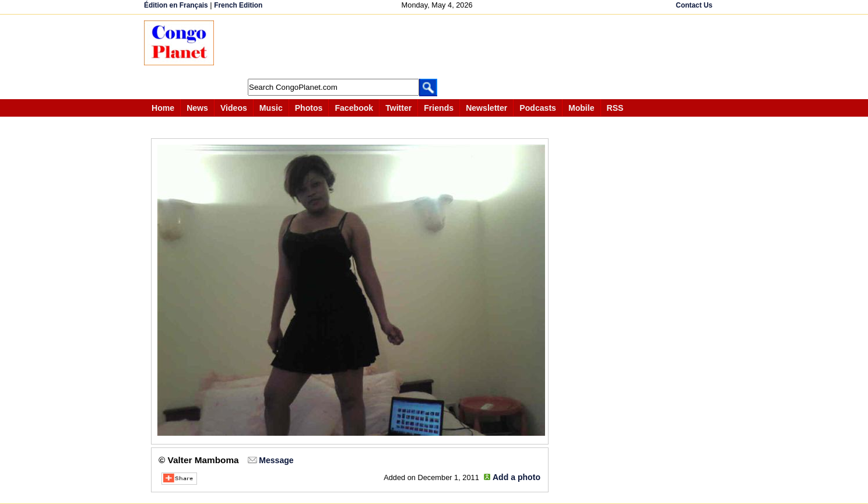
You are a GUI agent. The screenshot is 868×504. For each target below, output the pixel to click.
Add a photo (516, 477)
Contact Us (694, 5)
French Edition (238, 5)
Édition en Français (176, 5)
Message (276, 460)
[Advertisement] (438, 47)
